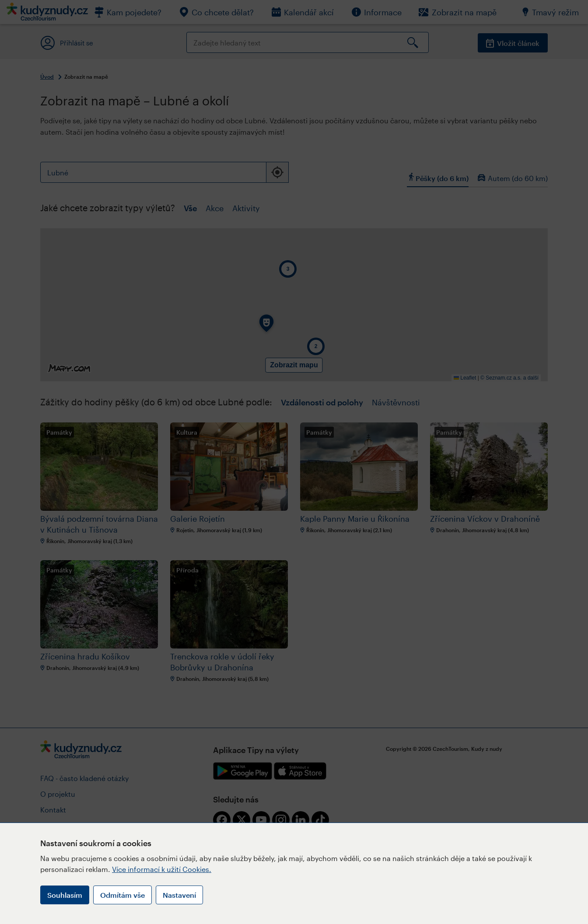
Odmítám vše (122, 895)
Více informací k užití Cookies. (162, 869)
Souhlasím (65, 895)
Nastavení (179, 895)
